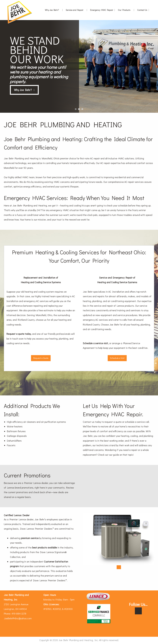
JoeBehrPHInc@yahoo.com (18, 618)
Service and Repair (76, 10)
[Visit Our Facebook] (138, 611)
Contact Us (143, 10)
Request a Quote (41, 358)
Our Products (126, 10)
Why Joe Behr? (54, 10)
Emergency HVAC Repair (102, 10)
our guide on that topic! (121, 455)
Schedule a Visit (117, 358)
